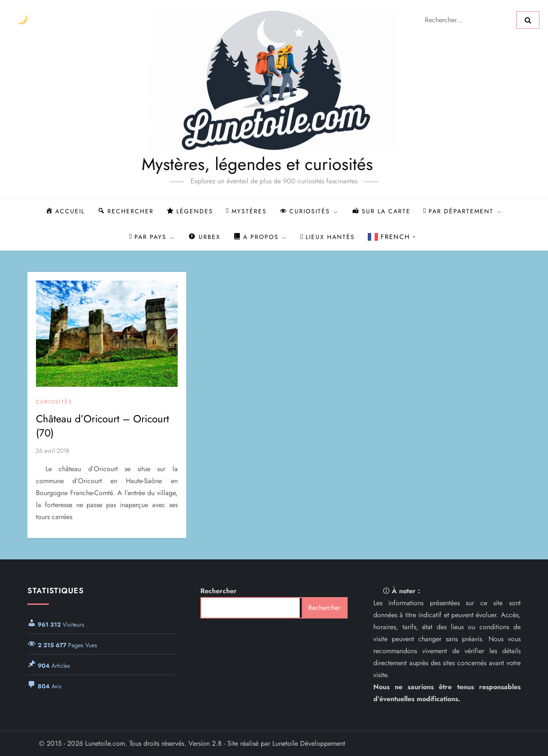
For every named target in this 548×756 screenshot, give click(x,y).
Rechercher (219, 591)
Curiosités (54, 402)
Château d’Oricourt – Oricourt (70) (103, 426)
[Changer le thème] (22, 20)
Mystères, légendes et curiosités (230, 164)
